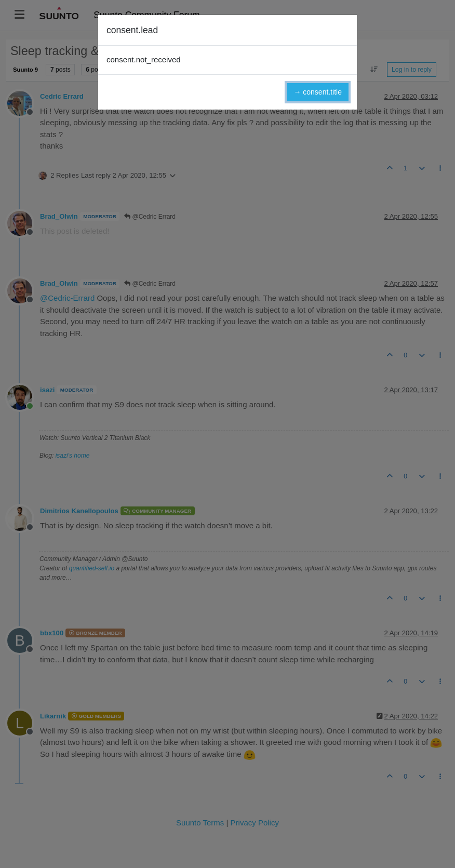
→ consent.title (318, 92)
